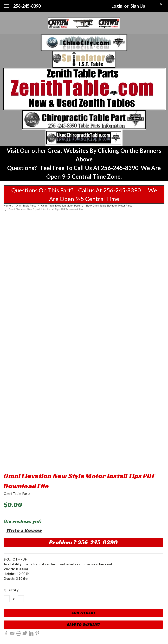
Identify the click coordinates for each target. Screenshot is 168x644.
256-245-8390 (27, 6)
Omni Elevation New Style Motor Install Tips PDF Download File (46, 210)
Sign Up (138, 6)
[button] (84, 42)
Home (7, 206)
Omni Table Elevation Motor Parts (61, 206)
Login (117, 6)
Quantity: (11, 590)
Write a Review (24, 530)
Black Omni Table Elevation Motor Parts (109, 206)
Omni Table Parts (26, 206)
